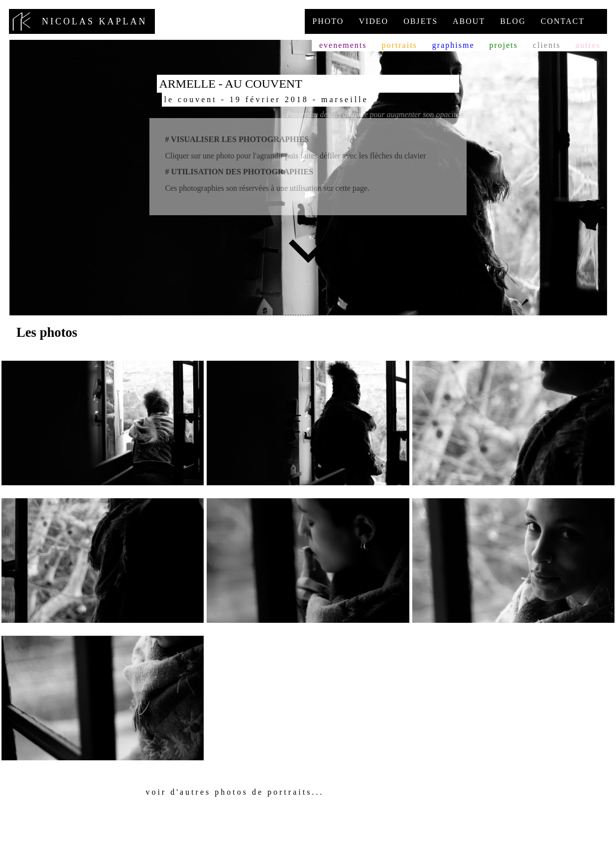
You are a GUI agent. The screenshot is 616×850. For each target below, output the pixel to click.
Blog (513, 21)
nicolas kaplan (82, 21)
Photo (328, 21)
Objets (421, 21)
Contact (563, 21)
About (469, 21)
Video (373, 21)
